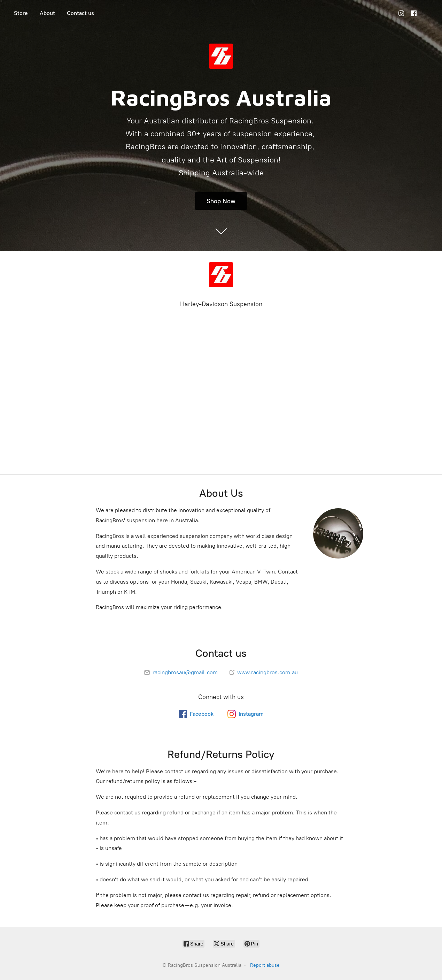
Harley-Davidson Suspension (221, 304)
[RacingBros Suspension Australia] (221, 275)
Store (21, 13)
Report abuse (265, 965)
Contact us (80, 13)
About (47, 13)
